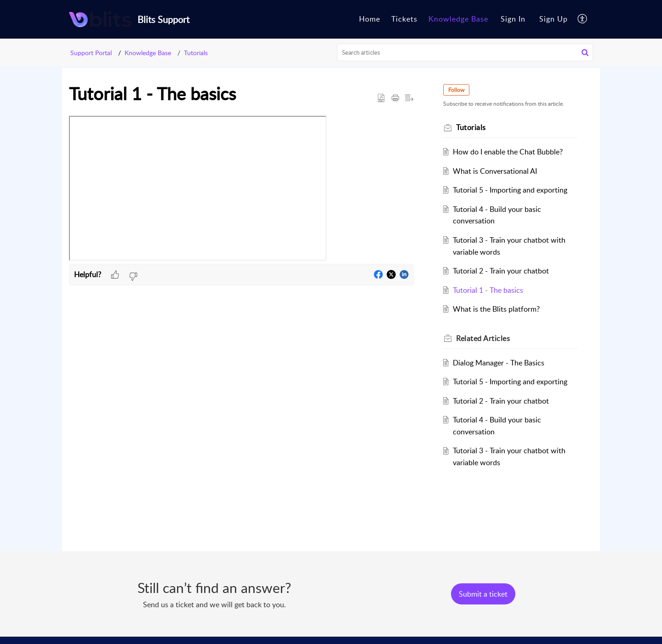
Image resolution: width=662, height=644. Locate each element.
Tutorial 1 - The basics (488, 290)
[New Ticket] (483, 594)
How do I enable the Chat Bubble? (508, 152)
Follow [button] (456, 90)
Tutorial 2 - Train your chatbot (501, 271)
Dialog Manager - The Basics (499, 363)
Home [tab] (370, 19)
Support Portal (91, 53)
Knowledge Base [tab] (458, 19)
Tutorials (196, 53)
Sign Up (554, 19)
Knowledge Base (148, 53)
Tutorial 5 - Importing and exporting (510, 190)
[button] (583, 19)
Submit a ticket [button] (483, 594)
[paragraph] (241, 190)
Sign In (513, 19)
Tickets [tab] (404, 19)
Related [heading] (483, 338)
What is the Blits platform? (496, 309)
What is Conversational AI (495, 171)
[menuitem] (513, 19)
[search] (465, 52)
